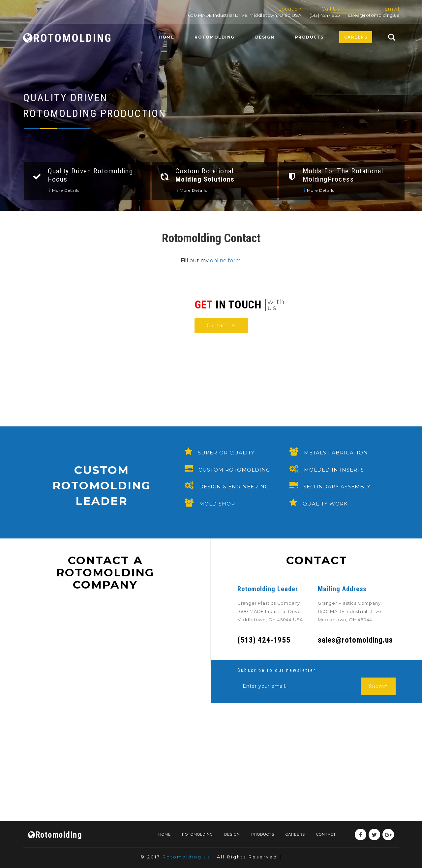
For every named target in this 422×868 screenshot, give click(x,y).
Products (309, 37)
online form (225, 260)
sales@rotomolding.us (373, 15)
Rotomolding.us (186, 857)
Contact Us (221, 326)
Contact (326, 834)
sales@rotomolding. (351, 640)
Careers (356, 37)
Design (265, 37)
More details (64, 190)
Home (166, 37)
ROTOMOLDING (67, 38)
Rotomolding (215, 37)
